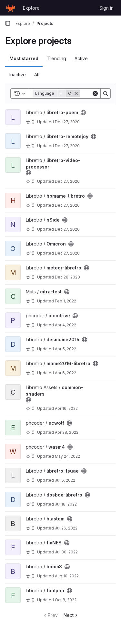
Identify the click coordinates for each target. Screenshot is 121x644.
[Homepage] (11, 8)
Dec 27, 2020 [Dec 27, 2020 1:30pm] (67, 205)
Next (71, 615)
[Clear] (95, 93)
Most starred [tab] (24, 58)
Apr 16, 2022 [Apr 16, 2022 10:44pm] (66, 408)
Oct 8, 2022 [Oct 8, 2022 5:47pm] (66, 600)
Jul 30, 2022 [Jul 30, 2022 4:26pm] (66, 552)
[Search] (106, 93)
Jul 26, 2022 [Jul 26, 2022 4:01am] (66, 528)
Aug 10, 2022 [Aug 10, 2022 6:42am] (67, 576)
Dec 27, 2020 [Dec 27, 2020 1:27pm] (67, 181)
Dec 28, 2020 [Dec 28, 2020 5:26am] (67, 277)
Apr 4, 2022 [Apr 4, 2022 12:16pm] (66, 325)
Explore (31, 8)
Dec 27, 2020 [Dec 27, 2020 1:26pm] (67, 146)
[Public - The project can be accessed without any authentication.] (83, 113)
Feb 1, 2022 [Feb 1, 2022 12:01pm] (66, 301)
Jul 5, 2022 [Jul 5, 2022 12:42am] (65, 480)
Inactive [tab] (18, 75)
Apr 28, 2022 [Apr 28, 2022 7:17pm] (67, 432)
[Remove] (76, 93)
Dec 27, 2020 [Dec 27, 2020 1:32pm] (67, 253)
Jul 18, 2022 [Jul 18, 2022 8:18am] (66, 504)
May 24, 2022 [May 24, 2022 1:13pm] (67, 456)
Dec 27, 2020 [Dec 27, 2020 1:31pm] (67, 229)
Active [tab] (81, 58)
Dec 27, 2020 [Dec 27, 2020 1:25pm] (67, 122)
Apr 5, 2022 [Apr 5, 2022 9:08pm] (66, 349)
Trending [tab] (56, 58)
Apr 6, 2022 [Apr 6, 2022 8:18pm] (66, 373)
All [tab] (37, 75)
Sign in (106, 8)
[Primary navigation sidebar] (8, 23)
